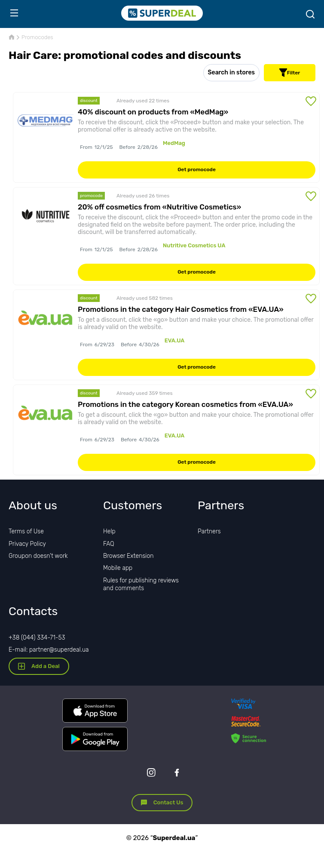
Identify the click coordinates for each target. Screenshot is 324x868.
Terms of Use (26, 531)
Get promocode (197, 169)
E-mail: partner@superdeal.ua (49, 650)
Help (109, 531)
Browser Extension (128, 556)
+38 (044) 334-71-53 (37, 638)
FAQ (109, 544)
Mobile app (118, 568)
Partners (209, 531)
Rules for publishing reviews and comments (141, 584)
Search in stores (231, 72)
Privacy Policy (27, 544)
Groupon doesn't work (38, 556)
